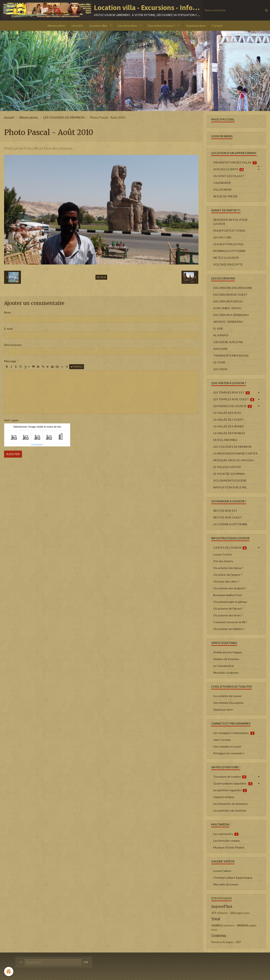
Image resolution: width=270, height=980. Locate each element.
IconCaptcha (36, 445)
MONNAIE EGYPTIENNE (229, 251)
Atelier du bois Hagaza (227, 652)
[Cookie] (9, 971)
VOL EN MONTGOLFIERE (230, 480)
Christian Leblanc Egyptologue (233, 878)
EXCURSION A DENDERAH (231, 315)
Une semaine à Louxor (227, 746)
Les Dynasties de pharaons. (231, 804)
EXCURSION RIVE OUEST (230, 295)
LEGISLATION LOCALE (228, 244)
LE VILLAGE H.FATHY (227, 467)
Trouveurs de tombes (230, 777)
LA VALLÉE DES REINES (229, 426)
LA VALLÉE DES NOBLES (229, 433)
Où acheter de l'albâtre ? (229, 629)
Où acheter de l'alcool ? (228, 608)
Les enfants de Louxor (227, 696)
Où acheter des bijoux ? (228, 568)
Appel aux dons (196, 26)
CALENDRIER (222, 183)
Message (10, 361)
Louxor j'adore (222, 871)
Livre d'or (77, 26)
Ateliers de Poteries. (226, 659)
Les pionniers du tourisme (230, 810)
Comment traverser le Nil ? (230, 622)
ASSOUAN (220, 349)
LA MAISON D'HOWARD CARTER (235, 453)
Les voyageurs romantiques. (234, 733)
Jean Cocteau (222, 740)
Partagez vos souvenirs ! (229, 753)
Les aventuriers (226, 834)
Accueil (9, 117)
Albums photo (56, 26)
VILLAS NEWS (222, 189)
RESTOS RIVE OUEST (228, 517)
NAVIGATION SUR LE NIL (230, 487)
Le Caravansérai (223, 666)
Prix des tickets (223, 561)
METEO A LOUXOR (226, 258)
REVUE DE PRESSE (225, 196)
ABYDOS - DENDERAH (228, 322)
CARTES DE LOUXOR (230, 548)
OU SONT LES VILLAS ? (229, 176)
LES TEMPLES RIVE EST (232, 393)
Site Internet (13, 345)
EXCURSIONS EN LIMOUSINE (233, 288)
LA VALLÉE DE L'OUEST (229, 420)
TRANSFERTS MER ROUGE (231, 355)
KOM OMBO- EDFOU (227, 308)
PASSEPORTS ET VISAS (229, 231)
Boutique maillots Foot (228, 595)
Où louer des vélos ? (226, 581)
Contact (217, 26)
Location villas (99, 26)
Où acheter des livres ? (228, 615)
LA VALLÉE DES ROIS (227, 413)
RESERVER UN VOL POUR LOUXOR (230, 222)
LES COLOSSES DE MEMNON (64, 117)
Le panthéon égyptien (230, 790)
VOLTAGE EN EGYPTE (228, 264)
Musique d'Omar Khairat (229, 847)
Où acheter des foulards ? (230, 588)
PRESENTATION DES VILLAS (235, 163)
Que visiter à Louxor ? (162, 26)
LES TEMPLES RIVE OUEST (234, 399)
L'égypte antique (224, 797)
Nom (7, 312)
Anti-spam (11, 420)
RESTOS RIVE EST (225, 511)
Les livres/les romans (227, 841)
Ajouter (13, 454)
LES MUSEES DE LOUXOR (233, 406)
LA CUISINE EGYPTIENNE (230, 524)
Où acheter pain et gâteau (230, 602)
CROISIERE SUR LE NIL (228, 342)
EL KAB (218, 328)
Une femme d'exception (228, 703)
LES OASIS (220, 369)
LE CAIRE (219, 362)
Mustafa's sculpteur (226, 673)
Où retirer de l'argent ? (228, 575)
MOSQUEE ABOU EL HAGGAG (234, 460)
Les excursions (128, 26)
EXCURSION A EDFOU (228, 301)
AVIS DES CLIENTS (229, 169)
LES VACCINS (222, 237)
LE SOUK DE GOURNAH (229, 474)
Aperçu (77, 367)
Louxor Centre (223, 554)
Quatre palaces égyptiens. (233, 783)
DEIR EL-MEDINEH (225, 440)
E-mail (8, 329)
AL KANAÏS (221, 335)
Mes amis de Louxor (226, 884)
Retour (101, 277)
